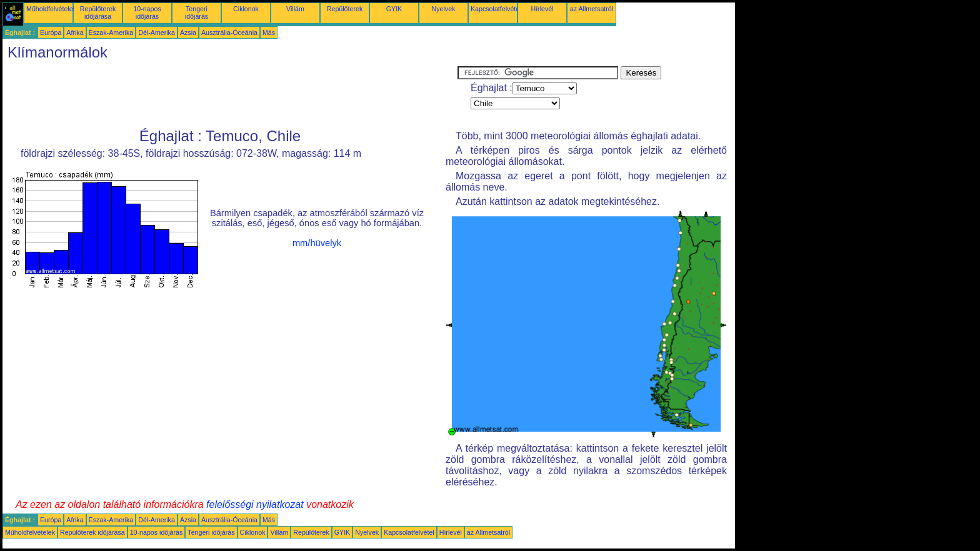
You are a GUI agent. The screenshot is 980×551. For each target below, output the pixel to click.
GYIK (394, 9)
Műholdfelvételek (51, 9)
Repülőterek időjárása (98, 12)
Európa (51, 32)
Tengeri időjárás (197, 12)
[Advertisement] (230, 94)
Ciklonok (246, 9)
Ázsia (188, 32)
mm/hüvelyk (317, 243)
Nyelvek (444, 9)
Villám (295, 9)
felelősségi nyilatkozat (255, 504)
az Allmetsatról (592, 9)
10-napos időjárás (147, 12)
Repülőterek (345, 9)
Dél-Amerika (157, 32)
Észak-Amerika (111, 32)
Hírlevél (542, 9)
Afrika (75, 32)
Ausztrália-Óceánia (229, 32)
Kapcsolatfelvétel (496, 9)
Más (269, 32)
